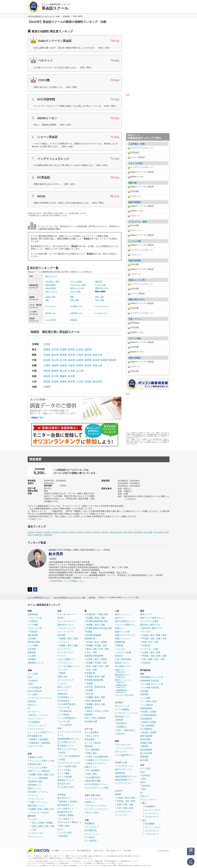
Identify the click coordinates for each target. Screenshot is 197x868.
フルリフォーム (37, 799)
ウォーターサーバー (66, 614)
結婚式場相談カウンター (126, 776)
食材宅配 (61, 635)
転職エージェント (123, 638)
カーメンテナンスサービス (69, 732)
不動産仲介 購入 (35, 764)
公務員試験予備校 (93, 781)
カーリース (62, 690)
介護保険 (144, 746)
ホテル (60, 829)
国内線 (62, 815)
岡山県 (63, 371)
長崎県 (63, 382)
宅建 (89, 753)
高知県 (72, 376)
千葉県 (80, 355)
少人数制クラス (76, 306)
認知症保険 (145, 739)
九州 (52, 775)
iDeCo (143, 782)
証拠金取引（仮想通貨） (41, 743)
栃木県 (55, 355)
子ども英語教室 (92, 732)
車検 (59, 728)
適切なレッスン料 (77, 288)
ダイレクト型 (36, 618)
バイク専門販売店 (67, 718)
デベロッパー (36, 837)
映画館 (118, 794)
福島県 (88, 350)
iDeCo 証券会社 (35, 691)
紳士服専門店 (91, 830)
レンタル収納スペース (69, 666)
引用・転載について (114, 851)
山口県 (80, 371)
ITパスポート (101, 763)
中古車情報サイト (65, 697)
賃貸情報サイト (35, 785)
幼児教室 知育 (91, 722)
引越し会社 (62, 677)
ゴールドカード (37, 729)
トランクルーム (64, 663)
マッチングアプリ (123, 783)
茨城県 (47, 355)
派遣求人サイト (122, 663)
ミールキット (63, 642)
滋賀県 (55, 365)
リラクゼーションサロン (96, 806)
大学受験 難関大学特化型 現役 (98, 628)
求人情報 (127, 851)
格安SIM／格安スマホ (150, 625)
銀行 (32, 684)
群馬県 (63, 355)
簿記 (95, 753)
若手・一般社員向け (126, 730)
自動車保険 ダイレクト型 (152, 677)
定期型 (153, 712)
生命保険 (32, 649)
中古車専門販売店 (67, 704)
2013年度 (138, 533)
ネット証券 (33, 674)
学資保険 (32, 659)
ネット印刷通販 (122, 709)
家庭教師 (89, 715)
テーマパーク (121, 815)
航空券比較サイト (65, 805)
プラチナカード (152, 817)
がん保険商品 (146, 729)
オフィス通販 (63, 773)
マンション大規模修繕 (38, 778)
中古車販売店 (63, 701)
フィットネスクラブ (94, 799)
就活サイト (120, 618)
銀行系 (33, 715)
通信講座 (89, 746)
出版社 (62, 759)
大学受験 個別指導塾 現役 (96, 621)
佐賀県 (55, 382)
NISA (30, 677)
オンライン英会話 (93, 743)
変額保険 (144, 757)
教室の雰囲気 (50, 285)
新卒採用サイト (122, 676)
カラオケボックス (123, 812)
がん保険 (32, 656)
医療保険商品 (146, 708)
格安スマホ (157, 628)
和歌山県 (98, 365)
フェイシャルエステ (124, 748)
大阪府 (72, 365)
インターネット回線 (149, 649)
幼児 (89, 736)
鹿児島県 (98, 382)
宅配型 (62, 673)
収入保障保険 (148, 726)
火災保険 (32, 638)
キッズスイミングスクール (96, 809)
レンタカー (62, 683)
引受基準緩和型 (149, 715)
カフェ (60, 735)
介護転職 (119, 645)
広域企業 (146, 645)
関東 (72, 297)
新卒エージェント (123, 681)
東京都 (88, 355)
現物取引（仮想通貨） (40, 739)
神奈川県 (98, 355)
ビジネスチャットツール (126, 713)
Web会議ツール (122, 716)
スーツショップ (92, 834)
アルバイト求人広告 (124, 695)
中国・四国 (74, 300)
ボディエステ (121, 752)
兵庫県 (80, 365)
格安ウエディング (123, 769)
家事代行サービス (65, 625)
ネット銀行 (33, 694)
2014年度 (127, 533)
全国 (131, 808)
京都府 (63, 365)
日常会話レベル (76, 313)
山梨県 (80, 360)
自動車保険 (33, 614)
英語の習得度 (50, 288)
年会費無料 (35, 722)
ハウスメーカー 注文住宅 (38, 813)
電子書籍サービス (65, 746)
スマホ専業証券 (35, 688)
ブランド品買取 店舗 (67, 766)
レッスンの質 (100, 285)
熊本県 (72, 382)
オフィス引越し (64, 770)
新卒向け (121, 734)
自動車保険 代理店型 (150, 681)
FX (29, 708)
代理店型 (34, 621)
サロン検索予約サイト (125, 755)
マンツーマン (50, 306)
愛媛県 (63, 376)
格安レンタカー (64, 687)
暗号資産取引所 (35, 736)
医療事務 (95, 750)
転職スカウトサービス (125, 635)
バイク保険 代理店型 (150, 688)
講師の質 (99, 281)
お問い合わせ (99, 851)
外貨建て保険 (146, 743)
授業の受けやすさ (102, 288)
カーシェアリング (65, 680)
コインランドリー (65, 632)
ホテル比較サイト (65, 808)
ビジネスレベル (101, 313)
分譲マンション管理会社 (39, 771)
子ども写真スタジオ (66, 742)
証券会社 (34, 681)
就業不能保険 (146, 736)
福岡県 (47, 382)
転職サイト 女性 (122, 632)
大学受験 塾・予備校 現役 (96, 614)
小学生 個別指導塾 (93, 701)
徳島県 (47, 376)
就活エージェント (123, 614)
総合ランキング (51, 276)
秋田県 (72, 350)
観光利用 (63, 836)
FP (88, 750)
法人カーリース (122, 706)
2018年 (88, 533)
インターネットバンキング (40, 698)
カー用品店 (90, 837)
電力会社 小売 (64, 784)
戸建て (45, 761)
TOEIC (90, 757)
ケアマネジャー (104, 760)
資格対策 (74, 320)
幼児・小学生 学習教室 (95, 718)
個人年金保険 (146, 753)
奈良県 (88, 365)
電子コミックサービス (67, 749)
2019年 (80, 533)
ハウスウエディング (124, 766)
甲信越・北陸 (101, 645)
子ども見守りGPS (66, 787)
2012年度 (148, 533)
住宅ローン (33, 705)
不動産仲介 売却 (35, 757)
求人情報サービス (123, 666)
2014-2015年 (116, 533)
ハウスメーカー (37, 833)
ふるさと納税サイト (66, 659)
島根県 (55, 371)
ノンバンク (43, 715)
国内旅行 (63, 802)
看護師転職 (120, 642)
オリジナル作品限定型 (69, 756)
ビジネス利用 (50, 320)
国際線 (70, 815)
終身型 (145, 712)
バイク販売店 (63, 715)
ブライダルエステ (123, 745)
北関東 (41, 823)
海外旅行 (74, 802)
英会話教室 (90, 739)
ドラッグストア (92, 827)
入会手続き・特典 (52, 281)
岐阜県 (96, 360)
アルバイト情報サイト (125, 625)
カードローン (34, 712)
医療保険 (32, 652)
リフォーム (33, 795)
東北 (34, 823)
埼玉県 (72, 355)
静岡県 (105, 360)
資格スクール (91, 767)
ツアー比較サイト (65, 819)
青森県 (47, 350)
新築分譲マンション (37, 806)
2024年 (39, 533)
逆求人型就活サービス (125, 621)
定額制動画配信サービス (68, 739)
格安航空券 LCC (65, 812)
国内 (61, 826)
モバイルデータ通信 (149, 621)
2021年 (64, 533)
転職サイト (120, 628)
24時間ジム (90, 802)
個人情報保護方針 (84, 851)
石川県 (63, 360)
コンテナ (63, 670)
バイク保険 (33, 625)
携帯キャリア (146, 614)
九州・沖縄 (99, 300)
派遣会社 (119, 656)
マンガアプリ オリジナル (69, 763)
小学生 (106, 711)
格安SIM (146, 628)
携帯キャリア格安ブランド (152, 618)
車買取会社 (62, 694)
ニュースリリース (68, 851)
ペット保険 (33, 645)
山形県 (80, 350)
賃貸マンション (35, 788)
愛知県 (113, 360)
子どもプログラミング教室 (97, 788)
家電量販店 (90, 823)
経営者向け (122, 723)
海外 (67, 826)
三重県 (47, 365)
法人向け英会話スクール (96, 784)
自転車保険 (33, 635)
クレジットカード (36, 719)
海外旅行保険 (34, 642)
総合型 (62, 753)
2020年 (72, 533)
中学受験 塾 (90, 673)
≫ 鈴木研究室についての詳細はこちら (66, 581)
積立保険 (144, 760)
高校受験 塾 (90, 638)
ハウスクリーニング (66, 628)
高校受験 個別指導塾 (94, 656)
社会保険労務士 (102, 757)
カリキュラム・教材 (78, 285)
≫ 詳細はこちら (35, 519)
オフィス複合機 (64, 777)
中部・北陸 (99, 297)
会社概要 (55, 851)
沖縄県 (47, 387)
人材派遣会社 (121, 691)
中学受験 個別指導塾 (94, 680)
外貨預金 (32, 701)
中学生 (98, 711)
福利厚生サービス (65, 780)
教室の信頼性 (135, 358)
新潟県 (47, 360)
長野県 (88, 360)
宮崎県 (88, 382)
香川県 (55, 376)
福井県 (72, 360)
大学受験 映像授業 (93, 635)
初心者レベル (50, 313)
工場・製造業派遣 (123, 659)
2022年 (56, 533)
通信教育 (89, 708)
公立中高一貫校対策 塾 (95, 687)
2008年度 (48, 535)
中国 (164, 638)
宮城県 (63, 350)
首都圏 (33, 775)
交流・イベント (51, 292)
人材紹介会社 (121, 686)
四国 (144, 642)
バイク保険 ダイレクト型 (152, 684)
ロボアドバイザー (36, 746)
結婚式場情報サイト (124, 780)
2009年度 (38, 535)
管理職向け (122, 727)
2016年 (97, 533)
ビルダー (34, 819)
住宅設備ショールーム (38, 792)
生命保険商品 (146, 719)
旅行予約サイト (64, 798)
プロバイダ (145, 632)
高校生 (90, 711)
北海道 (47, 344)
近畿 (47, 300)
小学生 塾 (89, 694)
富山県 (55, 360)
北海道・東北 (50, 297)
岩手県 (55, 350)
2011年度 (158, 533)
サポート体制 (75, 292)
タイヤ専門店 (91, 841)
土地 (52, 761)
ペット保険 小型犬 (149, 701)
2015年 (105, 533)
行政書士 (91, 760)
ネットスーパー (64, 649)
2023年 (47, 533)
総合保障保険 (146, 750)
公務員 (90, 763)
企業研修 (119, 720)
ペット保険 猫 (146, 705)
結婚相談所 (120, 773)
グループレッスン (102, 306)
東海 (40, 775)
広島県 (72, 371)
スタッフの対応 (76, 281)
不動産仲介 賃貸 (35, 781)
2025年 (31, 533)
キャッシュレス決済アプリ (40, 732)
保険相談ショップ (36, 663)
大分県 (80, 382)
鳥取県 (47, 371)
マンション (35, 761)
